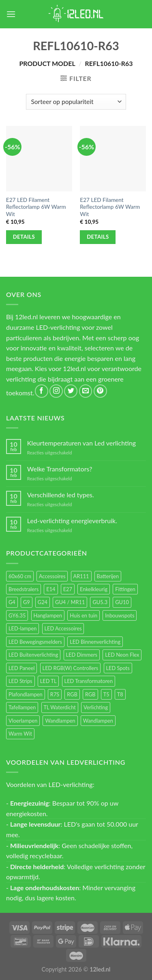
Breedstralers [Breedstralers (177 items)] (24, 589)
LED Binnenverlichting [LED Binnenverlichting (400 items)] (95, 642)
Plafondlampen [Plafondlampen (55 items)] (26, 694)
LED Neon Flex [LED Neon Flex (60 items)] (122, 655)
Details (24, 237)
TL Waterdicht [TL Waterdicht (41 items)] (60, 707)
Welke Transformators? (60, 469)
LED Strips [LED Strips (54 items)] (20, 681)
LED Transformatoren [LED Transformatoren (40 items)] (89, 681)
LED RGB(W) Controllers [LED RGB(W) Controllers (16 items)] (71, 668)
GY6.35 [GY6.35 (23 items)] (17, 615)
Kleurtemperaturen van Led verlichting (81, 443)
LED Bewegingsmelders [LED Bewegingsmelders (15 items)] (35, 642)
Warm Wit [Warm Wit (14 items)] (20, 734)
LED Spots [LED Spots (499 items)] (118, 668)
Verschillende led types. (61, 495)
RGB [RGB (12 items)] (90, 694)
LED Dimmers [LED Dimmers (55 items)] (82, 655)
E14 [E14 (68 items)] (51, 589)
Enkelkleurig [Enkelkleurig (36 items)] (94, 589)
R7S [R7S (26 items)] (55, 694)
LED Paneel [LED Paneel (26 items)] (21, 668)
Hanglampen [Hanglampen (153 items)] (48, 615)
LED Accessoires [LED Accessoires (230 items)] (63, 628)
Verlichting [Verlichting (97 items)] (96, 707)
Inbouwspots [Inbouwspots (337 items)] (120, 615)
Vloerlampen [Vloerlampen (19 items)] (23, 721)
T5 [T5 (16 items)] (106, 694)
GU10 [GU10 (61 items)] (122, 602)
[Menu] (11, 14)
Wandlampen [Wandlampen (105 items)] (60, 721)
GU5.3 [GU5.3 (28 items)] (100, 602)
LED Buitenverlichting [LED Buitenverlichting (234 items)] (33, 655)
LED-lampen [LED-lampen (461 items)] (22, 628)
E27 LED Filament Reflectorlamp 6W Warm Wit (36, 207)
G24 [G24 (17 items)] (43, 602)
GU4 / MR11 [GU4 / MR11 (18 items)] (70, 602)
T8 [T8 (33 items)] (120, 694)
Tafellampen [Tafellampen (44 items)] (22, 707)
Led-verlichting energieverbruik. (72, 521)
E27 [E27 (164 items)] (68, 589)
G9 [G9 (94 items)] (27, 602)
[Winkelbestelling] (76, 102)
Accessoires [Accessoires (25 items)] (52, 576)
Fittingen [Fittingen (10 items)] (125, 589)
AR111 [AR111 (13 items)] (81, 576)
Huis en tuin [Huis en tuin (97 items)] (83, 615)
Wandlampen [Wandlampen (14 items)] (98, 721)
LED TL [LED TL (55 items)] (48, 681)
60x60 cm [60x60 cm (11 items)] (20, 576)
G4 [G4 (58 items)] (12, 602)
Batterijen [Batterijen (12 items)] (108, 576)
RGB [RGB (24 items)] (72, 694)
